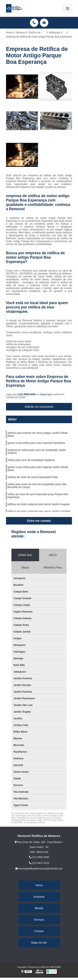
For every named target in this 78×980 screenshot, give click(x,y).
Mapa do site (39, 943)
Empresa (39, 897)
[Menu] (68, 8)
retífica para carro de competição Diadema (31, 460)
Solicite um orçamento (39, 407)
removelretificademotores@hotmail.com (39, 869)
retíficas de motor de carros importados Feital (33, 477)
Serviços (39, 920)
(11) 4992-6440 (27, 394)
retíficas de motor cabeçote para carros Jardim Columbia (39, 511)
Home (39, 885)
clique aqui (46, 394)
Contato (39, 931)
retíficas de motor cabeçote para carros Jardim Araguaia (39, 504)
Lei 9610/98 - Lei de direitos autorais (28, 822)
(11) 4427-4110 (39, 863)
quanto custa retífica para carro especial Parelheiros (36, 443)
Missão (39, 908)
